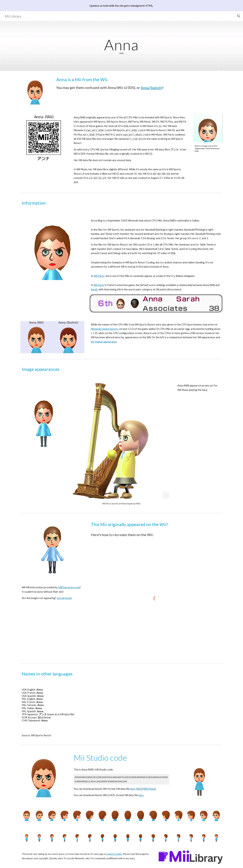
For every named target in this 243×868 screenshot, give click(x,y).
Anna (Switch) (152, 88)
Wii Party (99, 276)
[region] (121, 6)
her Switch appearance (104, 342)
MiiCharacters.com (69, 587)
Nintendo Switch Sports (104, 329)
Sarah (94, 289)
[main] (121, 46)
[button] (239, 16)
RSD (140, 789)
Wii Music (150, 789)
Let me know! (64, 598)
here (133, 789)
